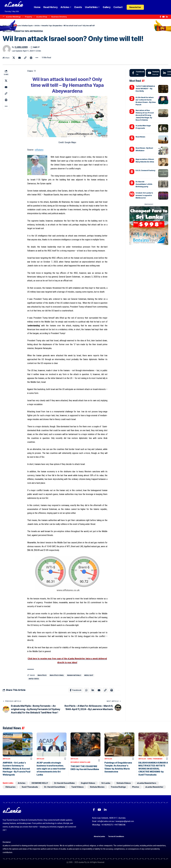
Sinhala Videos (124, 783)
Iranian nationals (74, 675)
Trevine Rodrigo (118, 787)
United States (34, 679)
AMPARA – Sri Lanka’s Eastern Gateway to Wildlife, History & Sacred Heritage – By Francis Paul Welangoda (16, 769)
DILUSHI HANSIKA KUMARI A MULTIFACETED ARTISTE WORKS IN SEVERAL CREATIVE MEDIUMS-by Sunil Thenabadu (153, 769)
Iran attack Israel (57, 675)
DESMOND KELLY (40, 783)
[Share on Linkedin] (93, 690)
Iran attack (42, 675)
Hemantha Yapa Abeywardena (52, 26)
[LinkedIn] (167, 17)
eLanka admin (21, 47)
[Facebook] (160, 17)
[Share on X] (14, 58)
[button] (154, 7)
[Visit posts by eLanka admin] (7, 49)
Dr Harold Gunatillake (80, 762)
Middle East (89, 675)
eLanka (14, 5)
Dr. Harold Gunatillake (55, 787)
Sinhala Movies (97, 787)
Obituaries (10, 787)
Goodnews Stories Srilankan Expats (21, 26)
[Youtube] (153, 73)
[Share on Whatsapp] (86, 690)
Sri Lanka (106, 783)
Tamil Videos (77, 787)
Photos (136, 787)
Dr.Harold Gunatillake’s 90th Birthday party (144, 184)
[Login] (149, 7)
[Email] (20, 58)
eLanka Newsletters (147, 783)
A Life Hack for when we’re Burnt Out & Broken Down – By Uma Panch (146, 101)
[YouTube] (163, 17)
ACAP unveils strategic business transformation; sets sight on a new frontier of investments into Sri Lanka (51, 769)
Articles (37, 26)
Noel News (140, 137)
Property (29, 17)
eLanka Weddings (13, 17)
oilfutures (39, 150)
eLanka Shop (42, 17)
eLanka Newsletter (154, 787)
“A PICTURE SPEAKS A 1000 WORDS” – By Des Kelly (145, 89)
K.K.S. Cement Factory (145, 170)
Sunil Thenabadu (155, 759)
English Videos (88, 783)
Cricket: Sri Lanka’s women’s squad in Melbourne (144, 195)
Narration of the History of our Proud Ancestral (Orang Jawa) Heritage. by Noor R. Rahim (145, 115)
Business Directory (59, 17)
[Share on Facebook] (76, 690)
